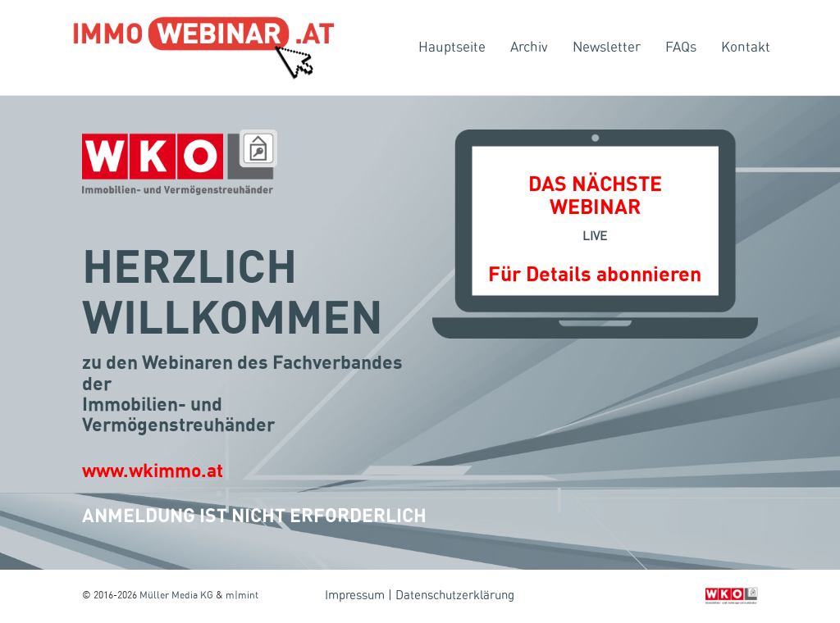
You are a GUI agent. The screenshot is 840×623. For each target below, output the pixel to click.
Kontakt (746, 48)
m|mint (242, 595)
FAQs (681, 48)
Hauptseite (452, 48)
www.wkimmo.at (153, 472)
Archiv (529, 48)
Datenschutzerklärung (455, 596)
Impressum (355, 596)
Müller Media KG (176, 595)
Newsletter (607, 48)
